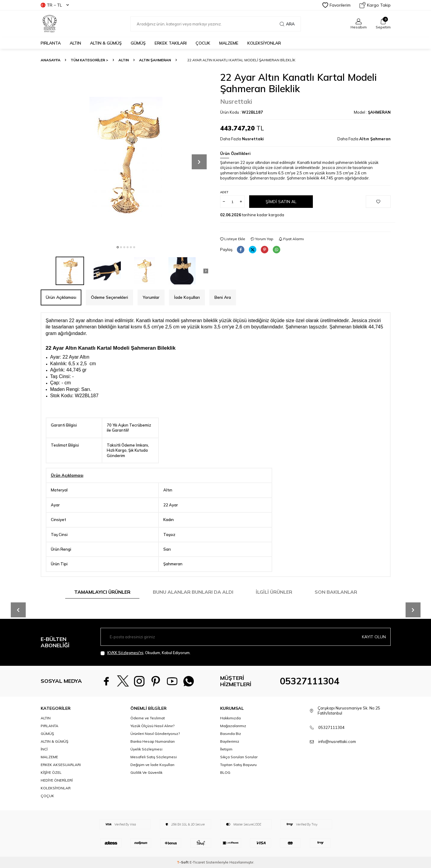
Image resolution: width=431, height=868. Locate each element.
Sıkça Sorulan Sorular (239, 757)
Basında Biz (231, 734)
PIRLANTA (51, 43)
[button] (118, 247)
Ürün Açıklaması (61, 297)
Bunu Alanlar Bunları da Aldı (193, 592)
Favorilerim (336, 5)
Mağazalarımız (233, 726)
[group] (126, 157)
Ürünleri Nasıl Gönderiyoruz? (155, 734)
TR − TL (55, 5)
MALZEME (229, 43)
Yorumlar (151, 297)
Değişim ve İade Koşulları (152, 765)
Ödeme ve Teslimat (148, 718)
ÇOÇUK (47, 796)
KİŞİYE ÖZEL (51, 772)
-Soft (183, 862)
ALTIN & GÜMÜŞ (106, 43)
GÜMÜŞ (138, 43)
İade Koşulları (187, 297)
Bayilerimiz (230, 741)
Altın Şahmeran (155, 60)
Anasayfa (51, 60)
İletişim (226, 749)
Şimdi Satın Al (281, 202)
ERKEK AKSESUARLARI (61, 765)
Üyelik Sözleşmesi (146, 749)
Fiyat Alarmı (291, 239)
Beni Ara (223, 297)
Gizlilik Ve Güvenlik (146, 772)
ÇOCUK (203, 43)
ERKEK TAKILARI (171, 43)
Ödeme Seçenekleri (109, 297)
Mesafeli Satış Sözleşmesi (154, 757)
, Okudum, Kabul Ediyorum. (146, 653)
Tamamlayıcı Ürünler (102, 592)
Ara (287, 24)
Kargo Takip (375, 5)
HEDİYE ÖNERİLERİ (57, 780)
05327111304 (310, 681)
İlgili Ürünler (274, 592)
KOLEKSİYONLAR (264, 43)
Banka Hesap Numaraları (153, 741)
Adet (224, 192)
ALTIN (75, 43)
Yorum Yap (262, 239)
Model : (372, 112)
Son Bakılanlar (336, 592)
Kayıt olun (374, 637)
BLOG (225, 772)
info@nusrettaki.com (337, 741)
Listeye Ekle (233, 239)
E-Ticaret (197, 862)
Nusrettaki (236, 101)
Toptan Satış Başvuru (238, 765)
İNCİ (44, 749)
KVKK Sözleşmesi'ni (125, 653)
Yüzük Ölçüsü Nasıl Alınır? (152, 726)
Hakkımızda (230, 718)
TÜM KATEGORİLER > (89, 60)
